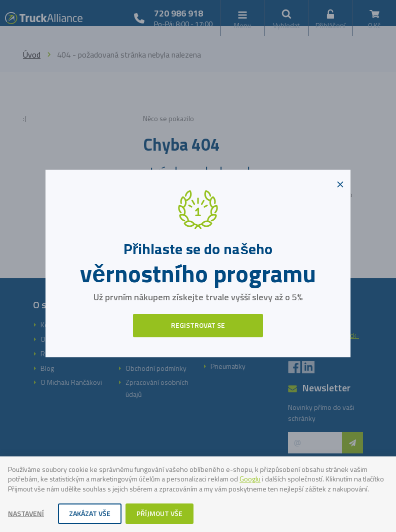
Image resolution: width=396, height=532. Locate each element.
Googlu (250, 479)
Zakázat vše (90, 513)
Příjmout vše (159, 513)
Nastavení (26, 513)
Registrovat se (198, 325)
